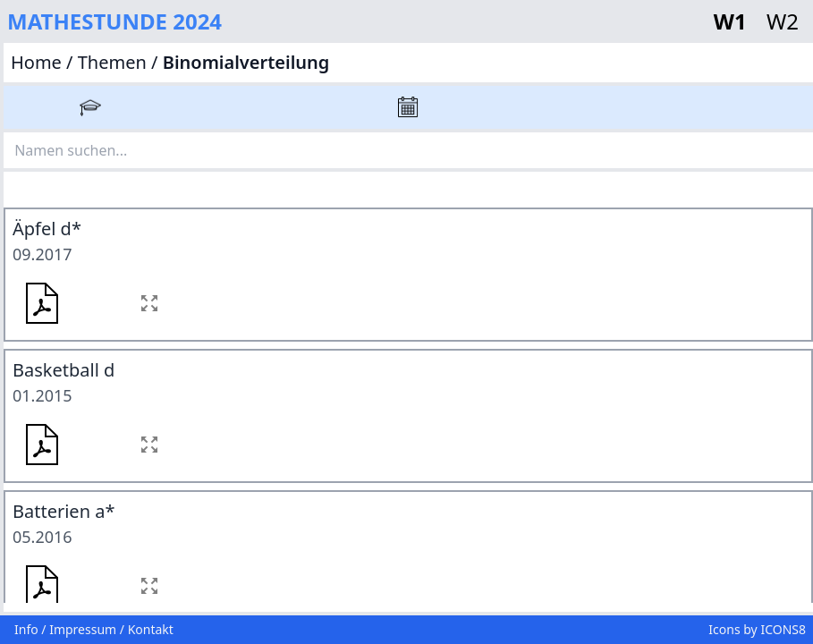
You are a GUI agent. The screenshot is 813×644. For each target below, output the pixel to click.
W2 (783, 21)
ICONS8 (783, 629)
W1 (733, 21)
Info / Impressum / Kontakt (94, 629)
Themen (112, 62)
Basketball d (64, 370)
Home (38, 62)
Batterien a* (64, 511)
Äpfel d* (47, 229)
